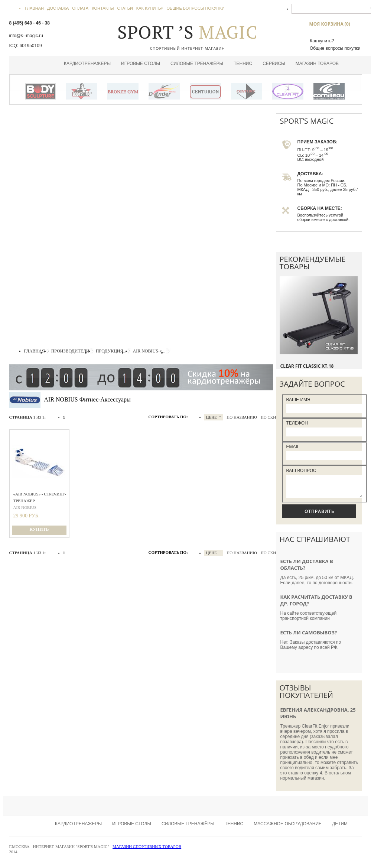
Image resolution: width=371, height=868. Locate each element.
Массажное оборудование (288, 828)
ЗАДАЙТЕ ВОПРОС (312, 384)
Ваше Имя (298, 400)
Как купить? (322, 41)
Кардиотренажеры (87, 64)
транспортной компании (305, 623)
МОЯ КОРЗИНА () (330, 24)
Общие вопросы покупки (335, 48)
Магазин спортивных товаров (147, 851)
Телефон (297, 423)
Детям (340, 828)
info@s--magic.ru (26, 36)
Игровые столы (141, 64)
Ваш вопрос (301, 471)
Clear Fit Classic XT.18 (307, 366)
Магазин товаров (317, 64)
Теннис (243, 64)
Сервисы (274, 64)
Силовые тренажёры (197, 64)
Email (293, 447)
